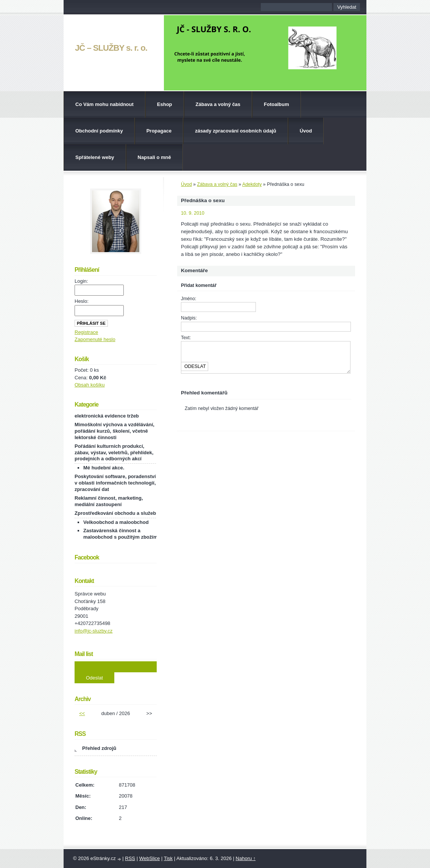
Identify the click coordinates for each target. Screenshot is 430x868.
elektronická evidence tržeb (107, 416)
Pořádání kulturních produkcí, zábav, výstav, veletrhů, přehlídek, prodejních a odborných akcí (114, 453)
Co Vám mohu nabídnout (104, 104)
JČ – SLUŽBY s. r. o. (111, 48)
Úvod (306, 131)
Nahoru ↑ (246, 858)
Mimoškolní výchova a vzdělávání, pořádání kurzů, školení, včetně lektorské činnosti (115, 431)
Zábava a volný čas (218, 104)
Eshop (165, 104)
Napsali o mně (154, 157)
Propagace (159, 131)
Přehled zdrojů (99, 748)
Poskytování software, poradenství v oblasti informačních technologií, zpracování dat (115, 483)
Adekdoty (252, 184)
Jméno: (189, 299)
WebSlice (150, 858)
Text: (186, 338)
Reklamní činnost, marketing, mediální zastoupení (109, 501)
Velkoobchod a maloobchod (116, 522)
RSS (130, 858)
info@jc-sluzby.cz (93, 631)
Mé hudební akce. (104, 468)
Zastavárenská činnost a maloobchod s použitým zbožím (120, 534)
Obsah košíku (90, 385)
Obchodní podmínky (99, 131)
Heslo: (82, 301)
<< (82, 713)
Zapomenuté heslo (95, 339)
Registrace (86, 332)
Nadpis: (189, 318)
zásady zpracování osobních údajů (236, 131)
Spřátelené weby (95, 157)
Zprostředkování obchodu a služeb (115, 513)
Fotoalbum (276, 104)
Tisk (168, 858)
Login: (81, 281)
